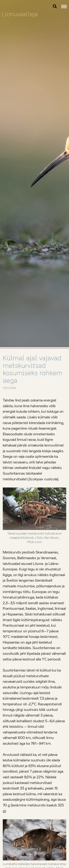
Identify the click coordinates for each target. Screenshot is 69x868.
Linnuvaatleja (20, 14)
